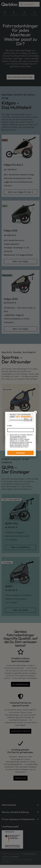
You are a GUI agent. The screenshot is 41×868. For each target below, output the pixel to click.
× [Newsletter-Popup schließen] (35, 412)
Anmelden (20, 453)
